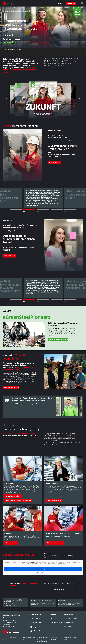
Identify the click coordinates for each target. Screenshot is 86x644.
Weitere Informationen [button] (43, 573)
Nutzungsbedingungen (70, 639)
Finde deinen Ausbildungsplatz (58, 340)
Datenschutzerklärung (29, 639)
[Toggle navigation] (82, 3)
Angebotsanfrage (35, 622)
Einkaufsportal (69, 622)
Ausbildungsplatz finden (13, 496)
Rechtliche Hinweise (54, 639)
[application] (43, 31)
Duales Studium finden (54, 500)
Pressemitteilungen (57, 622)
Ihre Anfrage (71, 3)
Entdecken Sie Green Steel (16, 345)
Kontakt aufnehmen (60, 589)
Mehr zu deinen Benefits (11, 387)
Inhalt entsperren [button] (43, 569)
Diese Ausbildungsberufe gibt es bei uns (18, 500)
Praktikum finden (11, 543)
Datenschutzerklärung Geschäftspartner (43, 639)
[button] (4, 640)
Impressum (13, 638)
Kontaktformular (35, 618)
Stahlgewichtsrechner (71, 618)
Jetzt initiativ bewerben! (55, 543)
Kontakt (59, 3)
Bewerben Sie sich (54, 163)
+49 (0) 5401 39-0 (11, 627)
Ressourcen (68, 627)
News (52, 618)
